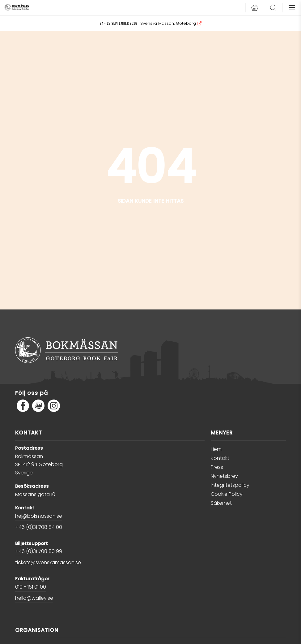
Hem (216, 449)
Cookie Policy (227, 494)
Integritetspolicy (230, 485)
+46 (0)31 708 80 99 (39, 551)
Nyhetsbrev (224, 476)
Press (217, 467)
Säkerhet (221, 503)
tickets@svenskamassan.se (48, 562)
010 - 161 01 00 (31, 587)
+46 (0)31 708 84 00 (39, 527)
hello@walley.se (34, 598)
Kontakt (220, 458)
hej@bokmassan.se (39, 516)
